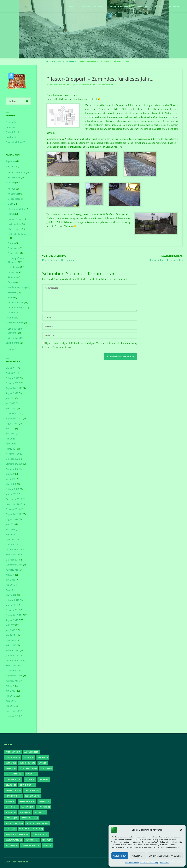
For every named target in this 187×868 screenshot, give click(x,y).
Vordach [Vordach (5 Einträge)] (12, 846)
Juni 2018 (11, 580)
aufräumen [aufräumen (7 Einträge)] (13, 758)
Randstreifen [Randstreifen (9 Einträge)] (30, 818)
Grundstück (14, 253)
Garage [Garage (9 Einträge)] (30, 780)
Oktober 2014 (13, 716)
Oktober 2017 (13, 610)
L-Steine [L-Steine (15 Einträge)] (12, 807)
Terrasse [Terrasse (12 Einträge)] (32, 840)
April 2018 (11, 590)
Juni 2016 (11, 691)
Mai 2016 (10, 696)
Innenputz (13, 272)
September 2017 (14, 615)
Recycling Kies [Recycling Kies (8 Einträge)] (14, 823)
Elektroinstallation (17, 209)
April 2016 (11, 701)
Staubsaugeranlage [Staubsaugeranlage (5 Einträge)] (17, 834)
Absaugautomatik (17, 173)
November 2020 (14, 454)
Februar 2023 (13, 378)
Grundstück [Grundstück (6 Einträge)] (13, 791)
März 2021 (11, 449)
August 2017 (12, 620)
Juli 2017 (10, 625)
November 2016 (14, 666)
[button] (181, 830)
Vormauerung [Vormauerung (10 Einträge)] (30, 846)
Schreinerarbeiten (15, 323)
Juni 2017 (11, 630)
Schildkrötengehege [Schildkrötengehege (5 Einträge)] (31, 829)
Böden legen (14, 199)
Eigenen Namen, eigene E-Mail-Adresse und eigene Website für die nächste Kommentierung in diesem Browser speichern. (90, 345)
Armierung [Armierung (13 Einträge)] (13, 752)
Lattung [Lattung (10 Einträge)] (27, 807)
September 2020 (14, 464)
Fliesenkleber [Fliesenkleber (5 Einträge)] (14, 774)
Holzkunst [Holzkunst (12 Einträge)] (32, 791)
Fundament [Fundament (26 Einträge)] (13, 780)
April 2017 (11, 640)
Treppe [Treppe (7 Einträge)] (47, 840)
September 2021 (14, 419)
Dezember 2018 (14, 550)
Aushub (12, 189)
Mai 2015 (10, 706)
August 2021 (12, 424)
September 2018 (14, 565)
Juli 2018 (10, 575)
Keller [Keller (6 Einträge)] (10, 802)
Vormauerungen (16, 308)
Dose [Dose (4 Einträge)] (43, 763)
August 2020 (12, 469)
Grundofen (13, 248)
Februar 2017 (13, 651)
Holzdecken (14, 267)
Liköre (11, 349)
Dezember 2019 (14, 499)
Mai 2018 (10, 585)
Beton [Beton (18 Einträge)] (11, 763)
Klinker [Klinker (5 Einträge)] (44, 802)
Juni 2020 (11, 479)
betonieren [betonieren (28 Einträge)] (27, 763)
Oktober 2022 (13, 383)
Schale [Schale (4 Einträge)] (11, 829)
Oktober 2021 (13, 413)
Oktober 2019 (13, 509)
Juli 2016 (10, 686)
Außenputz (13, 194)
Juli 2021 (10, 429)
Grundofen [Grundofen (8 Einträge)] (27, 785)
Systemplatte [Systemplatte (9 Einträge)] (14, 840)
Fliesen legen (14, 229)
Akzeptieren (120, 856)
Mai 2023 (10, 368)
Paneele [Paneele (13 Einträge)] (12, 818)
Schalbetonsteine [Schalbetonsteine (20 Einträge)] (38, 823)
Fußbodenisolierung (18, 234)
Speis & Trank (13, 132)
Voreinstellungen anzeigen (165, 856)
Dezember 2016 (14, 661)
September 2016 (14, 676)
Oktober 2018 (13, 560)
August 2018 (12, 570)
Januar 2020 (12, 494)
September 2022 (14, 388)
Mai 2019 (10, 534)
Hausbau (57, 61)
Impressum (164, 863)
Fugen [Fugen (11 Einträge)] (31, 774)
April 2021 (11, 444)
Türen (11, 298)
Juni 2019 (11, 530)
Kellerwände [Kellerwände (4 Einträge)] (27, 802)
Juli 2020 (10, 474)
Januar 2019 (12, 545)
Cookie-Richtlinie (132, 863)
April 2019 (11, 540)
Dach (10, 204)
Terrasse (12, 292)
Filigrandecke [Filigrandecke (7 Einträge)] (28, 769)
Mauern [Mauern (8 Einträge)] (25, 813)
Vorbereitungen (16, 303)
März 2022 (11, 408)
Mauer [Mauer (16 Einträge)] (11, 813)
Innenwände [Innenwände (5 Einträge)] (14, 796)
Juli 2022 (10, 398)
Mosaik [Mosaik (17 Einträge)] (40, 813)
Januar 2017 (12, 655)
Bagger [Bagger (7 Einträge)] (43, 758)
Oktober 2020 (13, 459)
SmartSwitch (14, 178)
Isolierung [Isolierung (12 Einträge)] (33, 796)
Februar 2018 (13, 600)
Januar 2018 (12, 605)
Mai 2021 (10, 439)
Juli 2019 (10, 524)
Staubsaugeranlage (17, 287)
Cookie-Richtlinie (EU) (16, 142)
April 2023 (11, 373)
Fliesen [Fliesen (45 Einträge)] (46, 769)
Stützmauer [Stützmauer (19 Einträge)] (40, 834)
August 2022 (12, 393)
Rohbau (12, 282)
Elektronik (11, 122)
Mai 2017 (10, 635)
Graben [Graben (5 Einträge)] (11, 785)
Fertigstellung (15, 224)
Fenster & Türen (16, 219)
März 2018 (11, 595)
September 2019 (14, 514)
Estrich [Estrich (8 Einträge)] (11, 769)
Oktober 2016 (13, 671)
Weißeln (12, 313)
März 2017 (11, 645)
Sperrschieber (15, 338)
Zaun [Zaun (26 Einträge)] (48, 846)
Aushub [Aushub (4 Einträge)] (29, 758)
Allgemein (11, 161)
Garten (11, 243)
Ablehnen (138, 856)
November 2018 (14, 555)
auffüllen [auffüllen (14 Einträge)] (31, 752)
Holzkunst (11, 137)
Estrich (11, 214)
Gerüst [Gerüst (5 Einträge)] (44, 780)
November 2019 (14, 504)
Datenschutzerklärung (149, 863)
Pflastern (71, 61)
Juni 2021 (11, 434)
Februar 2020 (13, 489)
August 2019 (12, 519)
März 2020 (11, 484)
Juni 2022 (11, 403)
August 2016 (12, 681)
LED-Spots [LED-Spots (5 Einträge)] (44, 807)
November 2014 (14, 711)
